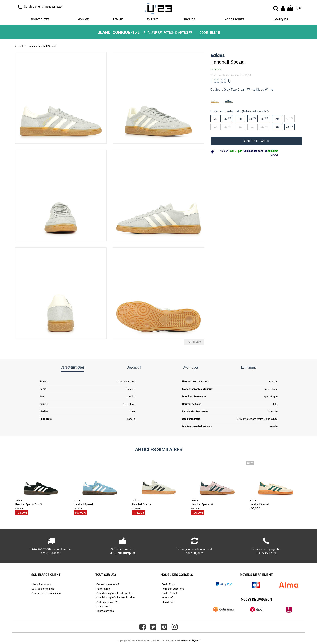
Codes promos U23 (107, 602)
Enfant (153, 19)
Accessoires (235, 19)
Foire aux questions (173, 589)
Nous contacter (53, 7)
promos (190, 19)
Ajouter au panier (256, 141)
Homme (83, 19)
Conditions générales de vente (114, 593)
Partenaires (103, 589)
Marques (281, 19)
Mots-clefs (168, 597)
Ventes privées (105, 611)
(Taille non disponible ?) (255, 111)
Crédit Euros (169, 584)
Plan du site (168, 602)
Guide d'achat (169, 593)
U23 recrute (103, 606)
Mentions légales (191, 640)
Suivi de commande (43, 589)
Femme (118, 19)
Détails (274, 155)
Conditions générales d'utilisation (116, 597)
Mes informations (41, 584)
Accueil (19, 46)
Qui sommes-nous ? (108, 584)
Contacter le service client (46, 593)
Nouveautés (40, 19)
